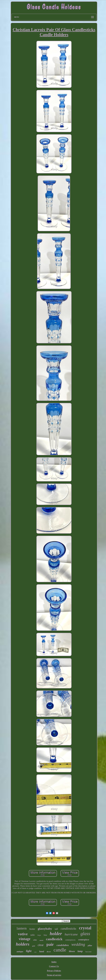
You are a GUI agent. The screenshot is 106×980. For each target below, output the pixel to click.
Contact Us (54, 966)
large (39, 935)
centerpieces (70, 940)
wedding (78, 944)
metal (41, 940)
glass (85, 934)
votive (23, 934)
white (35, 940)
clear (41, 945)
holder (56, 934)
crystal (85, 928)
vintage (25, 939)
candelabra (63, 945)
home (32, 929)
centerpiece (84, 940)
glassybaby (45, 929)
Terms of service (54, 975)
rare (35, 952)
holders (23, 944)
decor (49, 952)
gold (34, 946)
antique (20, 952)
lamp (80, 951)
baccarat (88, 952)
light (29, 951)
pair (50, 944)
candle (60, 950)
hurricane (71, 934)
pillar (90, 946)
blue (45, 935)
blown (72, 951)
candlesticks (68, 929)
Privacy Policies (54, 971)
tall (56, 929)
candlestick (54, 939)
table (33, 935)
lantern (22, 928)
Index (54, 962)
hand (42, 951)
